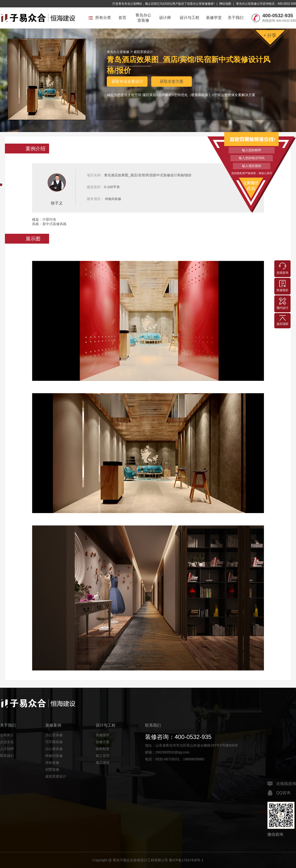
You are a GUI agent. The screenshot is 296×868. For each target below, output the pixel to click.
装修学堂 (214, 18)
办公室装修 (54, 735)
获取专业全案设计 (127, 81)
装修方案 (103, 742)
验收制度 (103, 749)
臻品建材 (103, 763)
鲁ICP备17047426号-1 (186, 860)
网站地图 (225, 4)
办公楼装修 (54, 749)
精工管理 (103, 756)
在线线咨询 (282, 784)
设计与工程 (189, 18)
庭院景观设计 (143, 52)
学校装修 (52, 763)
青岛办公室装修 (143, 18)
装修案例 (53, 725)
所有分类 (100, 18)
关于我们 (236, 18)
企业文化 (7, 742)
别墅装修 (52, 769)
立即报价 (252, 185)
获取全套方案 (172, 81)
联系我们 (7, 756)
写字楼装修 (54, 742)
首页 (122, 18)
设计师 (165, 18)
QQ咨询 (279, 793)
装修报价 (103, 735)
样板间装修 (113, 199)
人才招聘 (7, 749)
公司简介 (7, 735)
